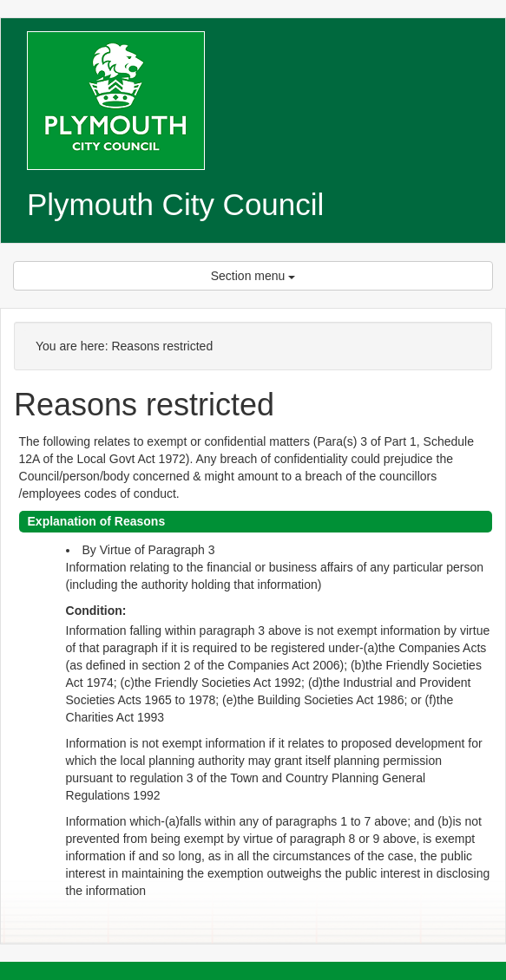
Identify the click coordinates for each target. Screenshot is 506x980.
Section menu (253, 276)
